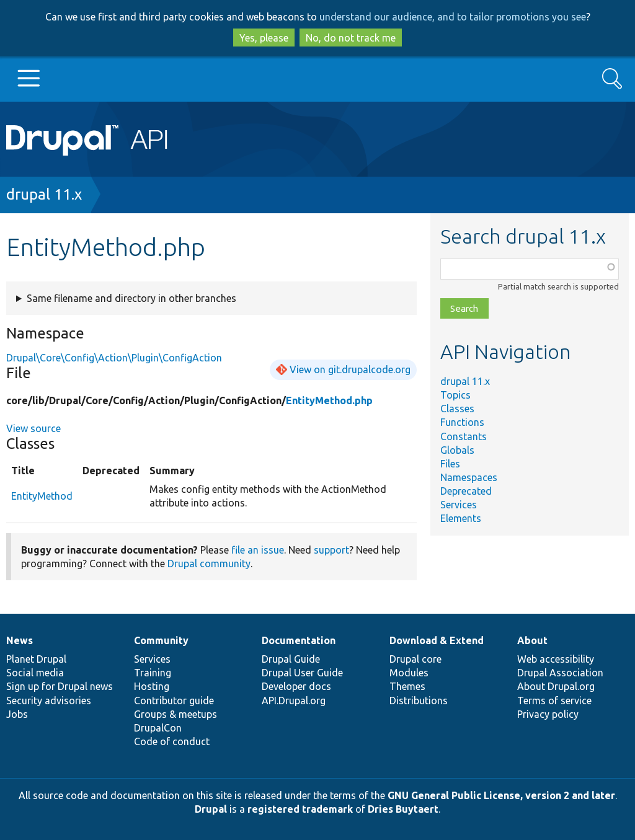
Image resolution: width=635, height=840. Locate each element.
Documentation (299, 640)
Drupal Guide (291, 659)
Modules (409, 673)
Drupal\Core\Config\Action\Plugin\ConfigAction (114, 358)
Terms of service (554, 701)
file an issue (258, 550)
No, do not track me (351, 38)
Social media (35, 673)
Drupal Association (560, 673)
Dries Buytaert (403, 809)
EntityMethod (42, 496)
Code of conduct (172, 741)
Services (459, 505)
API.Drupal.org (294, 701)
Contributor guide (174, 701)
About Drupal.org (556, 686)
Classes (457, 409)
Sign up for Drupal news (60, 686)
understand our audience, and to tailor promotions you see (453, 17)
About (532, 640)
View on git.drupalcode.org (350, 369)
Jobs (17, 714)
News (20, 640)
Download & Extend (437, 640)
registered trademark (300, 809)
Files (450, 464)
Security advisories (49, 701)
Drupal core (415, 659)
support (331, 550)
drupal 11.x (44, 194)
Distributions (419, 701)
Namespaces (469, 477)
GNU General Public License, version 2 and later (501, 795)
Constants (464, 436)
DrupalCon (158, 728)
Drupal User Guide (302, 673)
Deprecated (466, 491)
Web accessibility (556, 659)
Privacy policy (548, 714)
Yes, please (264, 38)
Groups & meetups (175, 714)
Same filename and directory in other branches (131, 298)
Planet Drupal (36, 659)
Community (161, 640)
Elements (461, 518)
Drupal (211, 809)
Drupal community (209, 564)
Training (153, 673)
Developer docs (296, 686)
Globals (457, 450)
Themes (407, 686)
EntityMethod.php (329, 400)
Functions (462, 422)
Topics (455, 395)
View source (33, 428)
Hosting (152, 686)
